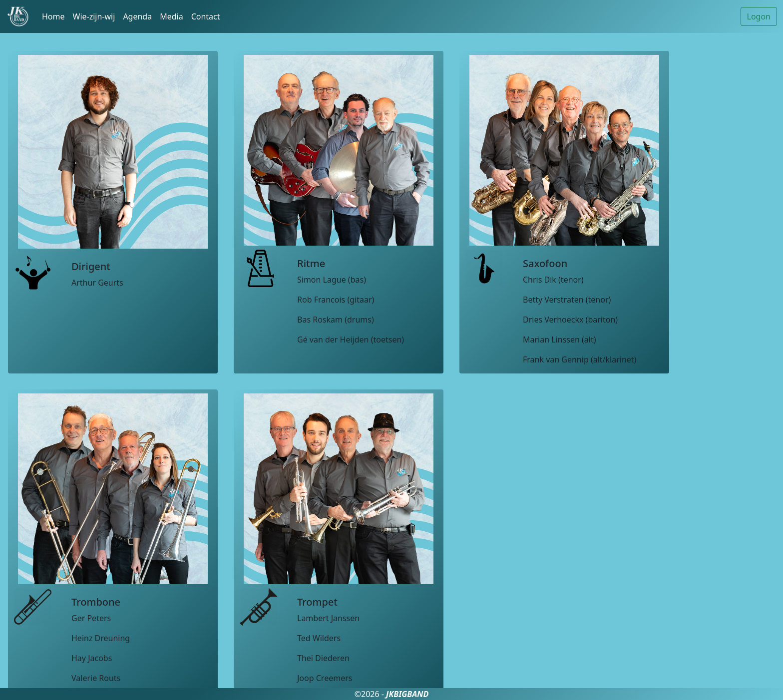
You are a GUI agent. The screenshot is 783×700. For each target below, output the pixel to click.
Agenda (137, 16)
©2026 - (392, 694)
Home (53, 16)
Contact (206, 16)
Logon (759, 16)
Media (171, 16)
